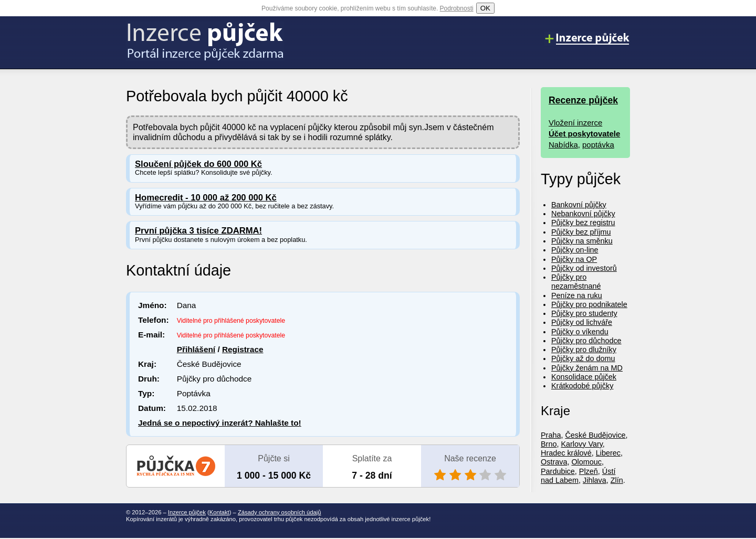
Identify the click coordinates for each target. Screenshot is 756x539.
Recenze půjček (583, 100)
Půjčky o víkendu (580, 332)
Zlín (617, 480)
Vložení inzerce (575, 123)
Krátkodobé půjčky (582, 386)
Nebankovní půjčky (583, 214)
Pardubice (558, 471)
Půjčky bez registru (583, 223)
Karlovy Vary (581, 444)
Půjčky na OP (574, 259)
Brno (549, 444)
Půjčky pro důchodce (586, 341)
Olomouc (586, 462)
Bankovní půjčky (579, 205)
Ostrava (554, 462)
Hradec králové (566, 453)
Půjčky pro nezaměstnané (576, 282)
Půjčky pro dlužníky (584, 350)
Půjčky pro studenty (584, 313)
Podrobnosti (457, 8)
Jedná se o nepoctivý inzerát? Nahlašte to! (220, 423)
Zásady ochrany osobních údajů (280, 512)
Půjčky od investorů (584, 268)
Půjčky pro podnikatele (589, 304)
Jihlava (595, 480)
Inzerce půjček (187, 512)
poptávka (598, 145)
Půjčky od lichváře (582, 322)
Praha (551, 435)
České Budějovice (595, 435)
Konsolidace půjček (584, 377)
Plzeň (589, 471)
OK (485, 8)
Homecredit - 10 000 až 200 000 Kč (206, 198)
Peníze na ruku (577, 295)
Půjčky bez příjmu (581, 232)
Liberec (608, 453)
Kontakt (219, 512)
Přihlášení (196, 349)
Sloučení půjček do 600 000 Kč (198, 164)
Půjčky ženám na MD (587, 368)
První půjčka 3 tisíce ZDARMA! (198, 231)
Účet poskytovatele (584, 134)
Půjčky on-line (575, 250)
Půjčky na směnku (582, 241)
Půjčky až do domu (583, 358)
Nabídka (563, 145)
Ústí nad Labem (578, 476)
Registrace (243, 349)
